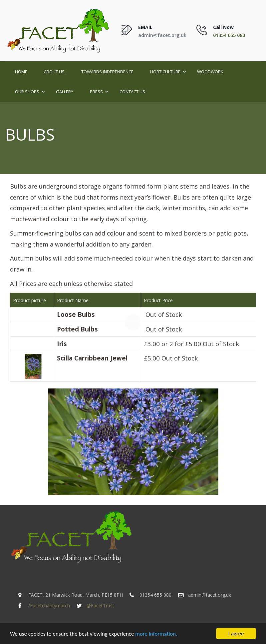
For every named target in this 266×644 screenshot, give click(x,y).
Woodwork (210, 72)
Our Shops (27, 92)
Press (96, 92)
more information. (156, 634)
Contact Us (132, 92)
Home (21, 72)
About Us (54, 72)
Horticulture (165, 72)
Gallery (65, 92)
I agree (236, 634)
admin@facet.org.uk (162, 35)
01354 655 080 (229, 35)
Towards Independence (107, 72)
